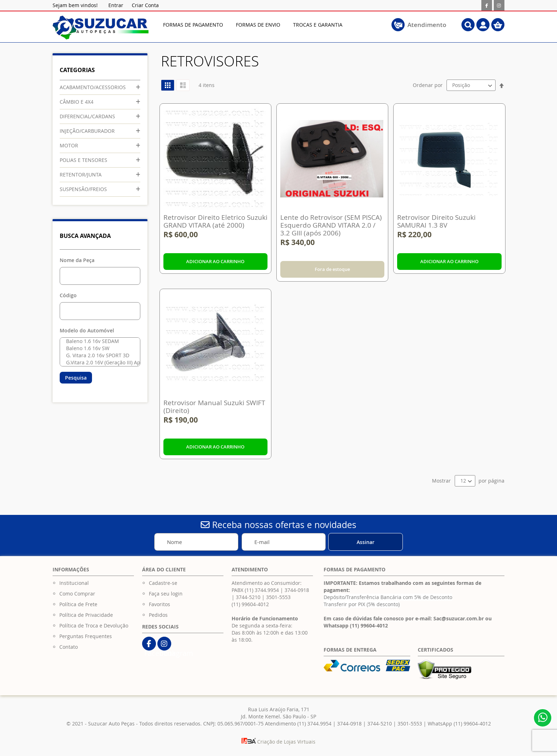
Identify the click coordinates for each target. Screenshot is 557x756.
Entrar (116, 5)
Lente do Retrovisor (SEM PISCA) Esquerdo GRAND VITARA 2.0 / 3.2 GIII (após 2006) (331, 225)
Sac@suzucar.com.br (459, 618)
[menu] (266, 25)
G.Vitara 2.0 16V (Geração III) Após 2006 (98, 363)
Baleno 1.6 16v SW (98, 348)
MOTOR (69, 145)
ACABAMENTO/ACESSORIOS (93, 87)
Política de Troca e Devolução (94, 626)
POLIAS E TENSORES (83, 160)
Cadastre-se (163, 583)
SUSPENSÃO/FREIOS (83, 189)
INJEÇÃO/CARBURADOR (87, 131)
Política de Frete (78, 604)
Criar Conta (145, 5)
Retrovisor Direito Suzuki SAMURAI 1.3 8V (436, 221)
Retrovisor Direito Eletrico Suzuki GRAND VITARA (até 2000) (215, 221)
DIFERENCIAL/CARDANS (87, 116)
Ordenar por (428, 85)
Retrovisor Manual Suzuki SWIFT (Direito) (214, 407)
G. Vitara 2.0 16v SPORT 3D (98, 355)
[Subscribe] (366, 542)
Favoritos (159, 604)
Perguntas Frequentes (86, 636)
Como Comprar (77, 594)
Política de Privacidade (86, 615)
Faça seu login (166, 594)
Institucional (74, 583)
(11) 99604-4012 (250, 604)
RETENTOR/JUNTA (81, 175)
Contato (69, 647)
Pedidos (158, 615)
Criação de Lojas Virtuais (278, 742)
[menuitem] (193, 25)
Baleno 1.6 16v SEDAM (98, 341)
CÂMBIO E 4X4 (77, 102)
